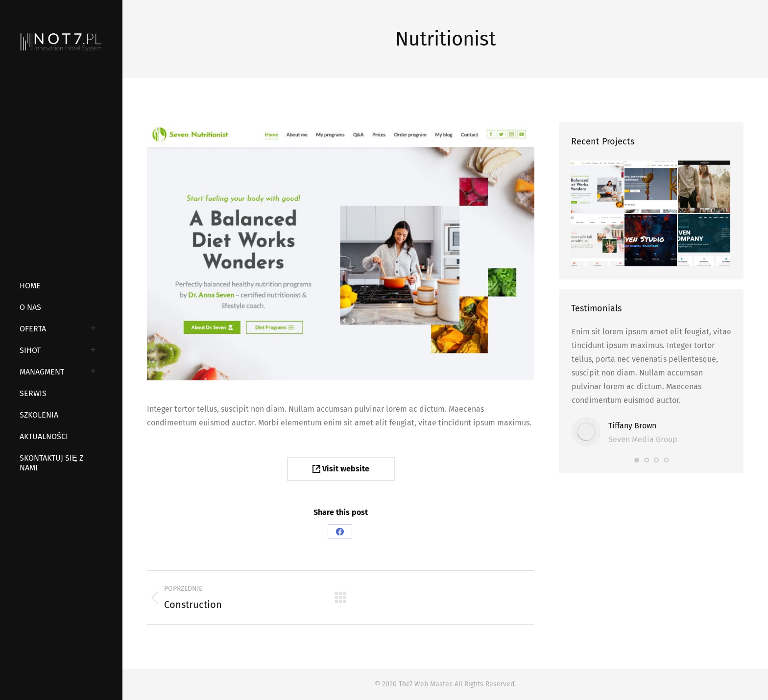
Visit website (341, 469)
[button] (637, 460)
